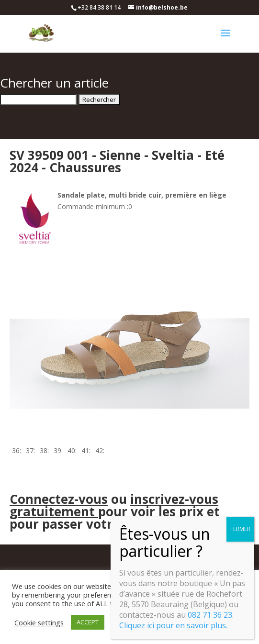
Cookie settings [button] (39, 622)
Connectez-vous (59, 499)
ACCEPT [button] (88, 622)
